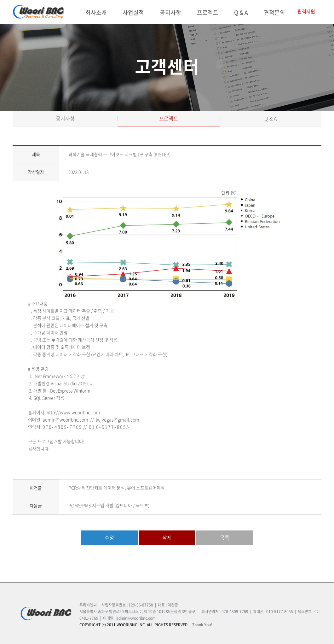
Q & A (241, 12)
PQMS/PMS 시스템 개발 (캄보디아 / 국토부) (109, 505)
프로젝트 (208, 12)
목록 (225, 537)
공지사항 (170, 12)
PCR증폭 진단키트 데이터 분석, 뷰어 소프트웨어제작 (117, 488)
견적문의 (274, 12)
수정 (109, 537)
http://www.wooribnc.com (73, 412)
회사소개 (96, 12)
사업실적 (133, 12)
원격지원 (306, 12)
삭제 (167, 537)
